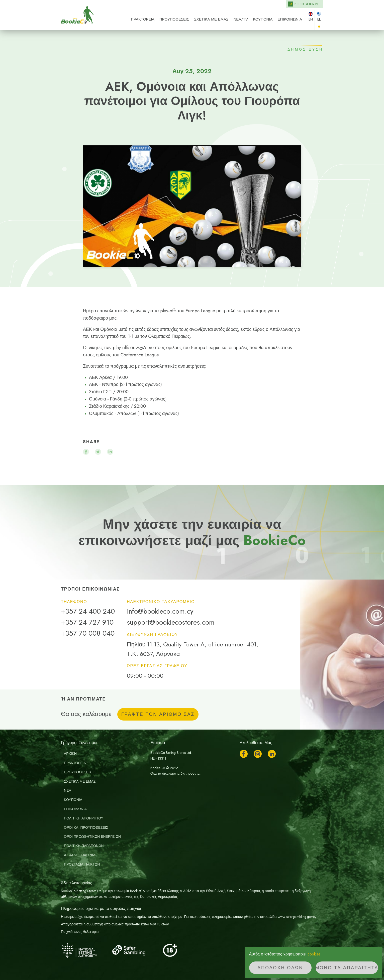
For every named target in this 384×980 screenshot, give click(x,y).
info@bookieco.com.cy (160, 611)
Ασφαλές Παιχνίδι (80, 855)
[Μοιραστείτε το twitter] (98, 452)
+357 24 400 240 (88, 611)
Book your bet (308, 4)
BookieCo (77, 15)
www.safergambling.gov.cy (297, 917)
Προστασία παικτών (82, 864)
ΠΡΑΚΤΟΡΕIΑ (142, 19)
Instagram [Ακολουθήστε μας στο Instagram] (258, 754)
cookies (314, 954)
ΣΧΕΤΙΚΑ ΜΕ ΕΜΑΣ (211, 19)
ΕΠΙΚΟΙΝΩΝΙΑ (290, 19)
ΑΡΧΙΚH (70, 754)
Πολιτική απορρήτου (84, 818)
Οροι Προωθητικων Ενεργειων (92, 836)
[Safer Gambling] (136, 950)
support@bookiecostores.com (171, 622)
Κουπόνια (263, 19)
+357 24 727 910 (87, 622)
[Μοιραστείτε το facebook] (86, 452)
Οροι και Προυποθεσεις (86, 827)
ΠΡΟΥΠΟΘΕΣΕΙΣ (174, 19)
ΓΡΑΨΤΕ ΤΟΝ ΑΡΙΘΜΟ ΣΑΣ (158, 714)
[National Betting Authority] (86, 950)
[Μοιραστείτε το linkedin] (110, 452)
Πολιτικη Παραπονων (84, 846)
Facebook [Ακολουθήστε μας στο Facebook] (244, 754)
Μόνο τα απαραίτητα (347, 968)
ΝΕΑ (68, 790)
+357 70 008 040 (88, 633)
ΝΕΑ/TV (241, 19)
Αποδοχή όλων (280, 968)
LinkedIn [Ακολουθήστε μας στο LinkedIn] (272, 754)
